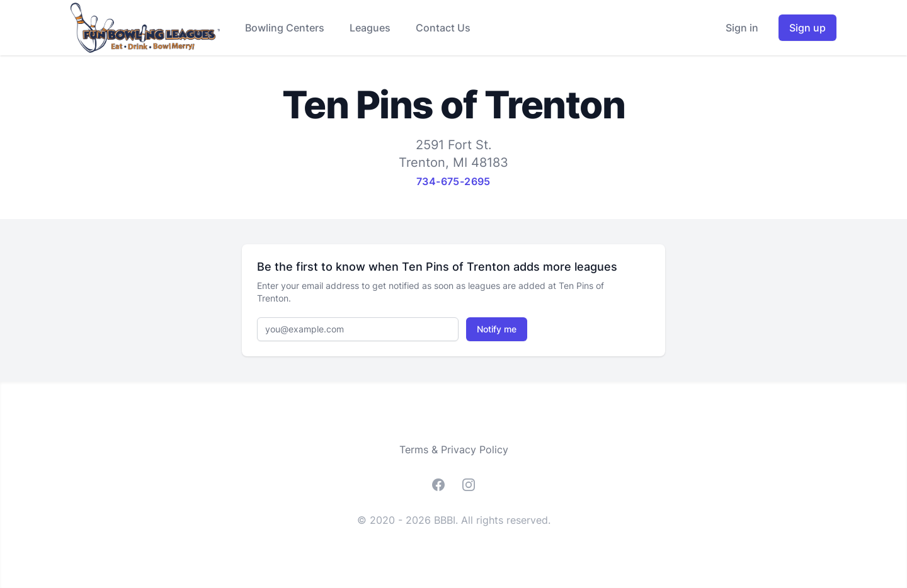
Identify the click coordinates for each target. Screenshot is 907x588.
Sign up (807, 28)
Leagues (370, 28)
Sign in (742, 28)
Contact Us (443, 28)
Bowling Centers (285, 28)
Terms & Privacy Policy (454, 449)
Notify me (497, 329)
